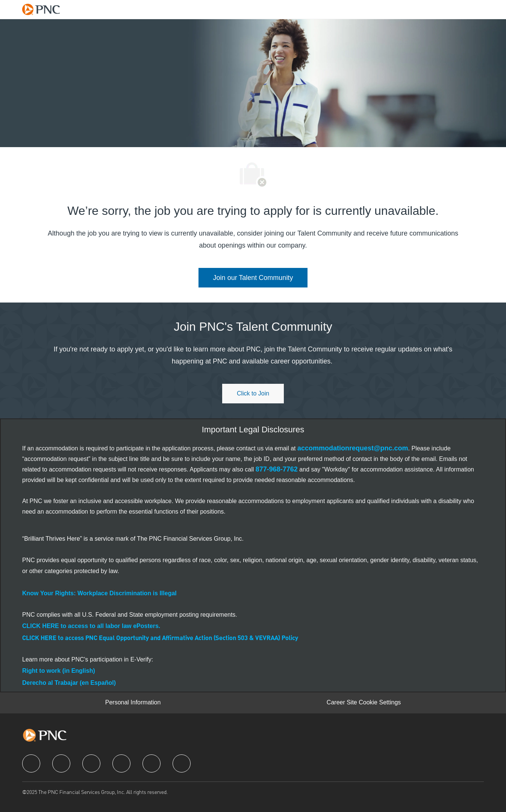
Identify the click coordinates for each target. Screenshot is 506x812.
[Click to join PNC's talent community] (253, 394)
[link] (253, 278)
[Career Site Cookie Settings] (364, 703)
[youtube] (151, 763)
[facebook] (31, 763)
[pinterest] (182, 763)
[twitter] (91, 763)
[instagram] (121, 763)
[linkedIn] (61, 763)
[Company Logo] (45, 9)
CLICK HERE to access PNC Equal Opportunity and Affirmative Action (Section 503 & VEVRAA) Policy (160, 639)
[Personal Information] (133, 703)
